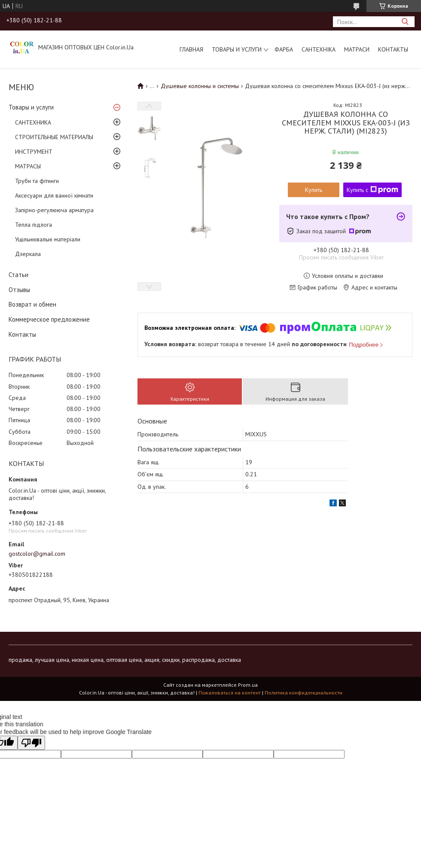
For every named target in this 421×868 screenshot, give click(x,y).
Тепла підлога (34, 225)
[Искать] (405, 22)
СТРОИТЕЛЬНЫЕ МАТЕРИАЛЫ (54, 137)
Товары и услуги (237, 49)
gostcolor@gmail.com (37, 554)
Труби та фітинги (37, 181)
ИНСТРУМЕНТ (34, 152)
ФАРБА (284, 49)
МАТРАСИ (357, 49)
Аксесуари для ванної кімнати (54, 195)
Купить (314, 190)
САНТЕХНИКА (33, 122)
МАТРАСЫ (28, 166)
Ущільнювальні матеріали (48, 239)
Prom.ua (248, 685)
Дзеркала (28, 254)
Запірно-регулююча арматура (54, 210)
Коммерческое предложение (49, 319)
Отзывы (19, 290)
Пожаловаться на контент (230, 693)
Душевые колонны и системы (200, 86)
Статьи (18, 275)
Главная (191, 49)
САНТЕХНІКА (319, 49)
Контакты (393, 49)
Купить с (372, 190)
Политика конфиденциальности (304, 693)
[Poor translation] (31, 743)
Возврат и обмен (32, 304)
